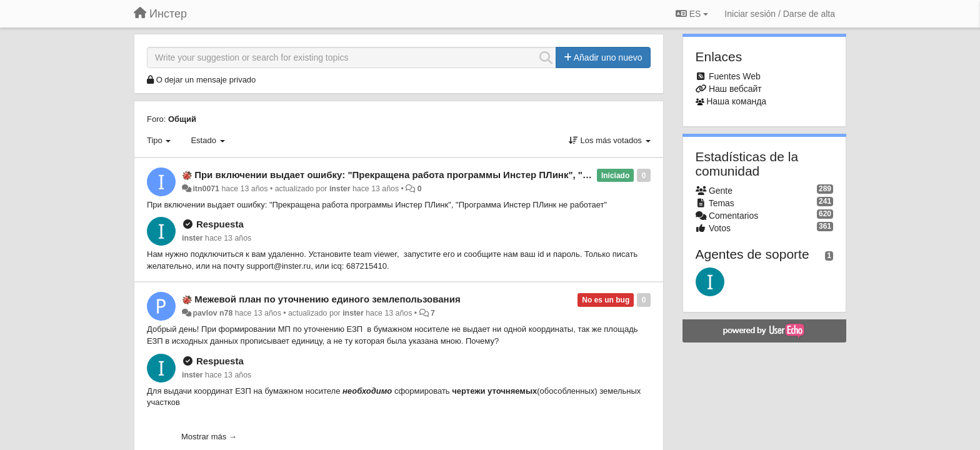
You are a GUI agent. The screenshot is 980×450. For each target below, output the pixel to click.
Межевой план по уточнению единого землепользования (327, 299)
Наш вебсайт (735, 89)
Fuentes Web (735, 76)
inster (340, 189)
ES (692, 14)
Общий (182, 119)
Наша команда (736, 101)
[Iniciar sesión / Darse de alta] (780, 14)
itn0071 (206, 189)
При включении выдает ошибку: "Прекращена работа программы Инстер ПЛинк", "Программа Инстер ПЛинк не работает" (479, 175)
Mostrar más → (209, 437)
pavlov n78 (212, 313)
